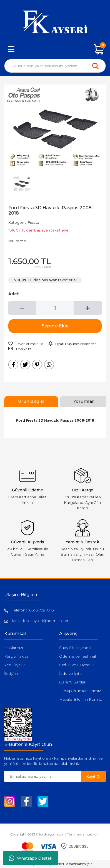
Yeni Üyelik (14, 665)
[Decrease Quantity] (22, 308)
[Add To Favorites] (26, 344)
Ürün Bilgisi (31, 401)
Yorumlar (84, 401)
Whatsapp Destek (31, 858)
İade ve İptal (71, 673)
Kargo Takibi (16, 656)
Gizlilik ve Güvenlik (76, 665)
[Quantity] (55, 308)
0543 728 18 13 (42, 610)
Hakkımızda (15, 648)
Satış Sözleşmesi (75, 648)
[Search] (55, 66)
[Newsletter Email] (42, 776)
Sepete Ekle (55, 326)
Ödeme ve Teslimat (78, 656)
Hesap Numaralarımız (80, 691)
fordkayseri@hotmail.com (46, 621)
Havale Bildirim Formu (81, 699)
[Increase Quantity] (88, 308)
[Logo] (55, 22)
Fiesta (33, 222)
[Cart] (99, 49)
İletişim (11, 673)
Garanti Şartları (73, 682)
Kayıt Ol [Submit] (93, 776)
